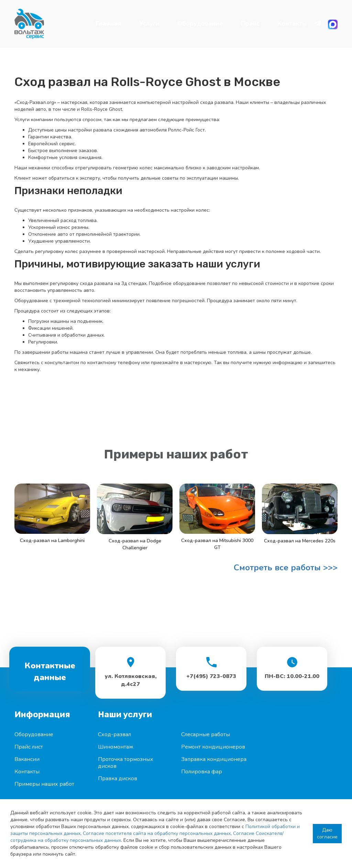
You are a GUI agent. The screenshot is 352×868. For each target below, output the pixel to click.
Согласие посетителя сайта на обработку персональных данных (157, 833)
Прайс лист (29, 747)
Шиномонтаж (116, 747)
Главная (108, 23)
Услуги (149, 23)
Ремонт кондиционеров (213, 747)
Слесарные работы (206, 734)
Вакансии (27, 759)
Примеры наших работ (44, 784)
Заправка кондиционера (214, 759)
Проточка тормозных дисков (126, 763)
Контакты (292, 23)
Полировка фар (202, 772)
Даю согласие (327, 833)
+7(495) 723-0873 (211, 676)
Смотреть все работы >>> (286, 568)
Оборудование (200, 23)
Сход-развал (114, 734)
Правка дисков (118, 779)
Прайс (250, 23)
